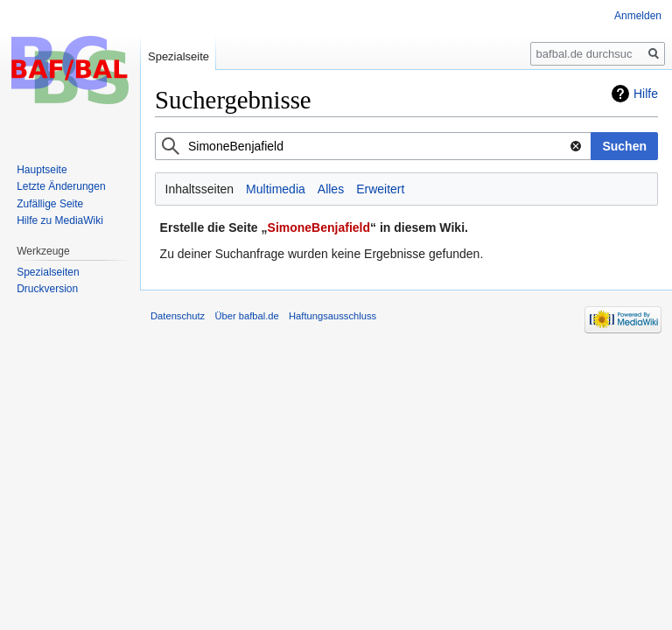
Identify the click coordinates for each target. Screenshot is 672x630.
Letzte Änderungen (61, 186)
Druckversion (47, 289)
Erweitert (380, 189)
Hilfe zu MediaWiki (60, 220)
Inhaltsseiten (200, 189)
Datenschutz (178, 316)
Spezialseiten (48, 272)
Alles (331, 189)
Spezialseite (178, 56)
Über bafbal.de (246, 316)
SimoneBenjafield (319, 227)
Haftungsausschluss (332, 316)
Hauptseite (42, 170)
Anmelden (638, 16)
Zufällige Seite (50, 204)
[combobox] (373, 146)
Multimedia (276, 189)
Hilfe (646, 94)
